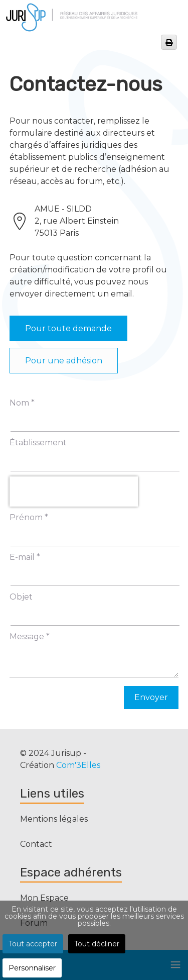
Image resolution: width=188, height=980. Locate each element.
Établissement (38, 443)
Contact (36, 844)
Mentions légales (54, 819)
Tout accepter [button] (33, 944)
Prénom (29, 517)
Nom (22, 403)
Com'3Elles (78, 765)
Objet (21, 597)
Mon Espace (44, 898)
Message (30, 636)
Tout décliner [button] (97, 944)
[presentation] (74, 492)
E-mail (25, 557)
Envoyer (151, 697)
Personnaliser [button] (32, 968)
